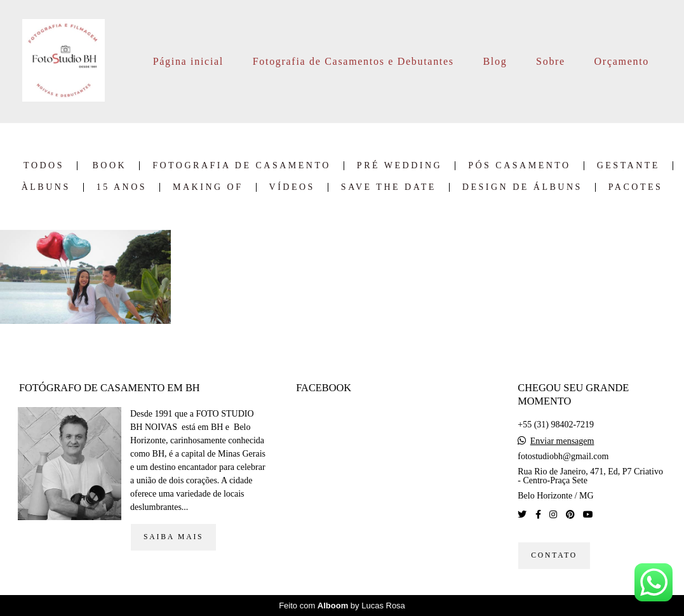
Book (110, 166)
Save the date (389, 187)
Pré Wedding (399, 166)
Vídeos (292, 187)
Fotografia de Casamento (242, 166)
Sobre (551, 61)
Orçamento (622, 61)
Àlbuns (46, 187)
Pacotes (635, 187)
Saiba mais (173, 537)
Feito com (342, 606)
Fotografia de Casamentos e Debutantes (353, 61)
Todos (44, 166)
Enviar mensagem (562, 441)
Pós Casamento (520, 166)
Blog (495, 61)
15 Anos (122, 187)
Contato (554, 555)
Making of (208, 187)
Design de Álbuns (522, 187)
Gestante (628, 166)
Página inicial (188, 61)
